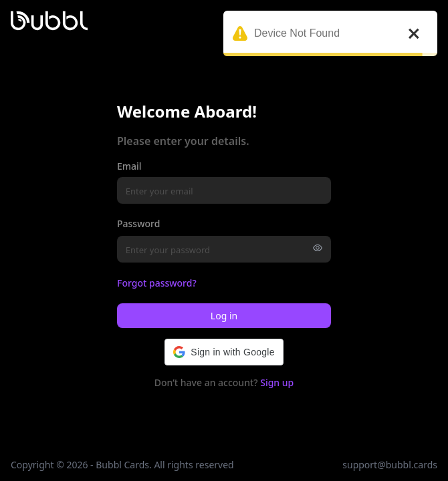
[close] (415, 33)
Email (129, 166)
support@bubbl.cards (390, 465)
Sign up (277, 382)
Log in (224, 316)
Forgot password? (157, 283)
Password (138, 223)
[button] (224, 352)
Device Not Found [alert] (330, 38)
